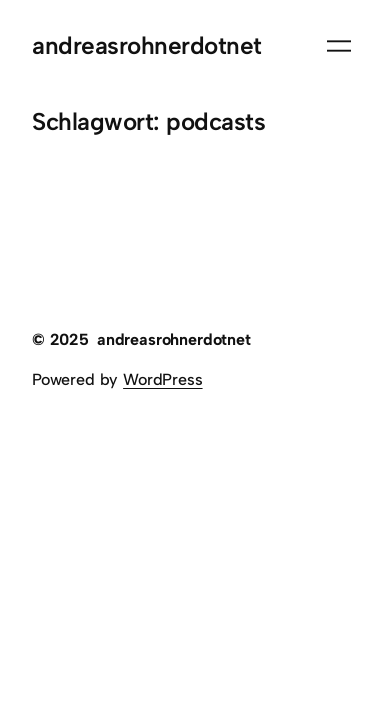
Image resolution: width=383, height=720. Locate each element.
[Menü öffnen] (339, 46)
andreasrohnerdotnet (147, 45)
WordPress (162, 379)
